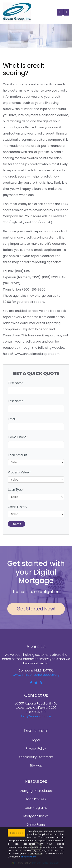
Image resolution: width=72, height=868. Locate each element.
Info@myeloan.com (36, 716)
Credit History (18, 507)
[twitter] (36, 683)
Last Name (17, 401)
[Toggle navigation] (66, 12)
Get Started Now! (36, 609)
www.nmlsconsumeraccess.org (36, 675)
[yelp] (41, 683)
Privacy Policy (36, 749)
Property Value (19, 472)
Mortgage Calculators (36, 791)
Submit (17, 524)
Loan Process (36, 799)
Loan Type (16, 490)
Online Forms (36, 825)
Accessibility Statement (36, 757)
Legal (36, 740)
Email (13, 419)
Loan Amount (18, 455)
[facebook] (31, 683)
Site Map (36, 765)
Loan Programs (36, 808)
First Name (17, 383)
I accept (17, 833)
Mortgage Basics (36, 816)
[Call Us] (60, 12)
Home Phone (18, 437)
